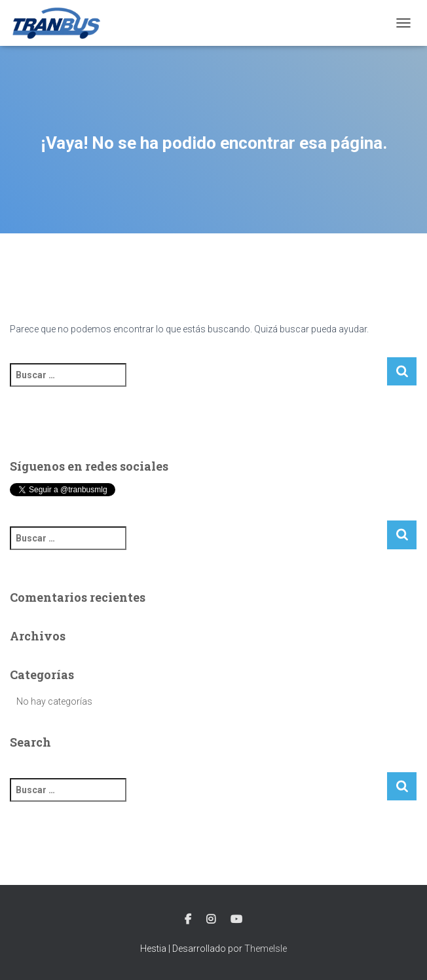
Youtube (236, 920)
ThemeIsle (266, 949)
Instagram (211, 920)
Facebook (188, 920)
